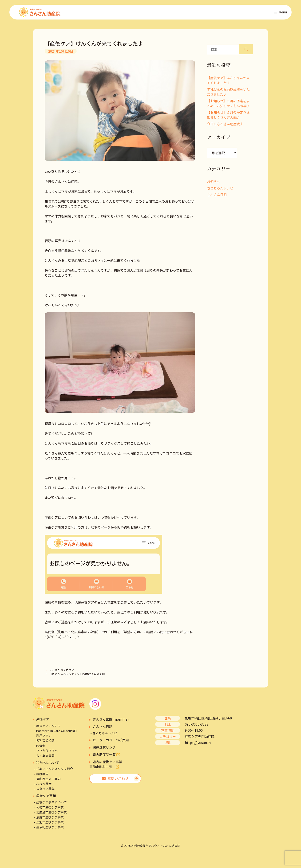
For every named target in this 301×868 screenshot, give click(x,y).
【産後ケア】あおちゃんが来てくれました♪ (228, 82)
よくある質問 (45, 757)
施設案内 (42, 776)
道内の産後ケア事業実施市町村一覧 (106, 766)
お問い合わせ (115, 780)
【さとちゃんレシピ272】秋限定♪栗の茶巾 (77, 675)
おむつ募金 (44, 785)
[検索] (246, 51)
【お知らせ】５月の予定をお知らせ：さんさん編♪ (228, 116)
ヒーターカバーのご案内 (111, 742)
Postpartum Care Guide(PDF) (56, 732)
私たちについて (48, 764)
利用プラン (44, 737)
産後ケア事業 (46, 797)
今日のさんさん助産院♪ (225, 126)
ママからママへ (47, 752)
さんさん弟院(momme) (111, 721)
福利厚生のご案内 (48, 780)
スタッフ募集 (45, 790)
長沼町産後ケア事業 (50, 829)
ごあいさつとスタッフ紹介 (55, 770)
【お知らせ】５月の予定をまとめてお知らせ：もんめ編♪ (228, 105)
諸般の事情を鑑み (58, 604)
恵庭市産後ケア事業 (50, 819)
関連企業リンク (104, 749)
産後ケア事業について (51, 804)
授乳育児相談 (45, 742)
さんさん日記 (217, 196)
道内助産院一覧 (106, 756)
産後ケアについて (48, 727)
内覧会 (41, 747)
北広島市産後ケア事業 (51, 814)
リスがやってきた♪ (62, 671)
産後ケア (43, 721)
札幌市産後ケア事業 (50, 809)
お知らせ (214, 183)
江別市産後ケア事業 (50, 824)
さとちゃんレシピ (220, 190)
